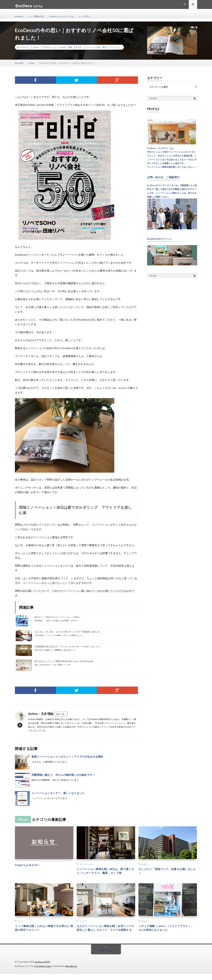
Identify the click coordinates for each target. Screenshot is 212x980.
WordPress (73, 973)
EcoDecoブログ (43, 968)
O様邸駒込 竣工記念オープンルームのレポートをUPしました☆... (68, 646)
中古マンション (51, 47)
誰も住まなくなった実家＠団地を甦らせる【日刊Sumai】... (65, 661)
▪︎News (36, 47)
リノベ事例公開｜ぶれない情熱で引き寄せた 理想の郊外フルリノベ (44, 930)
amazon (123, 388)
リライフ (145, 922)
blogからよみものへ (29, 865)
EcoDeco (20, 16)
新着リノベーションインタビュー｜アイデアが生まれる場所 (67, 757)
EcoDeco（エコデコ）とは (67, 16)
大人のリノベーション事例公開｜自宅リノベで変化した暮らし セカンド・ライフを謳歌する (106, 932)
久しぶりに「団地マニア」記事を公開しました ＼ (168, 872)
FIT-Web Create (44, 973)
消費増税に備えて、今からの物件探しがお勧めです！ (63, 775)
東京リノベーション (111, 47)
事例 (70, 47)
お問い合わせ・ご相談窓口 (165, 177)
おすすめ (78, 47)
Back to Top (106, 957)
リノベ (21, 922)
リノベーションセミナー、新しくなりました (58, 793)
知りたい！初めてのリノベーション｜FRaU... (58, 617)
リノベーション (86, 864)
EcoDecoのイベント (161, 238)
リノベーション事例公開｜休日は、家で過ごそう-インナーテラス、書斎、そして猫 (106, 872)
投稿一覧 (60, 714)
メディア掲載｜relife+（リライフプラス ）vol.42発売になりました (166, 930)
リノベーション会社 (92, 47)
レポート (145, 864)
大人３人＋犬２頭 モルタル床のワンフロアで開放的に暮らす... (68, 632)
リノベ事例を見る (39, 16)
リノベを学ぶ (93, 16)
